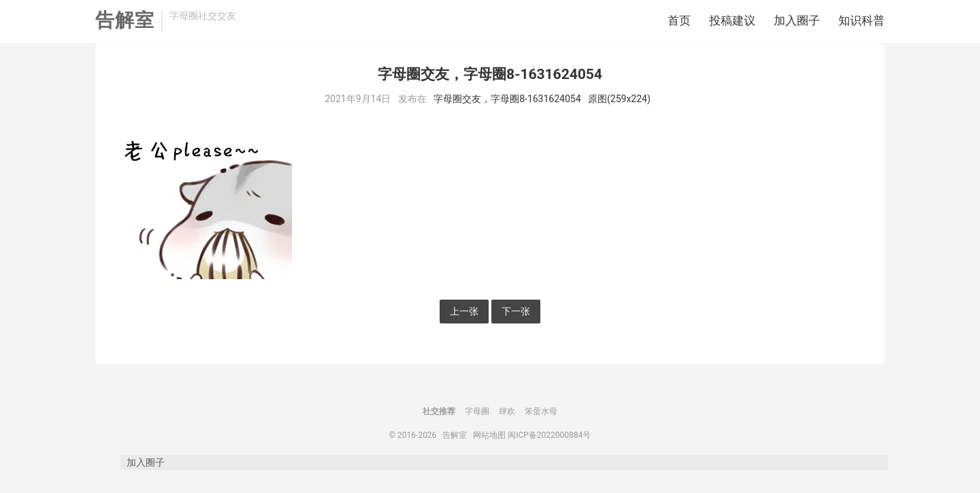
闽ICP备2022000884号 (549, 455)
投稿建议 (732, 24)
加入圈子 (797, 24)
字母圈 (477, 431)
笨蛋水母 (541, 431)
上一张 (464, 331)
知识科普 (862, 24)
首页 (679, 24)
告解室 (125, 24)
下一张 (516, 331)
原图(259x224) (619, 118)
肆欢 (507, 431)
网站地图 (489, 455)
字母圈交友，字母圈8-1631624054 (507, 118)
